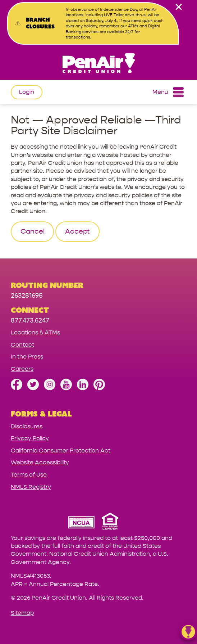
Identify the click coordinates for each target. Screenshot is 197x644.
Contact (22, 345)
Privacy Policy (30, 438)
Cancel (33, 231)
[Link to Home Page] (98, 64)
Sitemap (22, 613)
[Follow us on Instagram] (50, 388)
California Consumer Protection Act (61, 451)
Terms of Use (29, 475)
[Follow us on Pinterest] (99, 388)
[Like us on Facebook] (17, 388)
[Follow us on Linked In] (83, 388)
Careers (22, 369)
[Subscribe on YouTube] (66, 388)
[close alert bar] (179, 7)
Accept (77, 231)
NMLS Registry (31, 487)
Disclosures (27, 426)
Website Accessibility (40, 462)
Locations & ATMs (35, 332)
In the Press (27, 357)
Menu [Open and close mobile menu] (168, 92)
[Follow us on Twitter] (33, 388)
